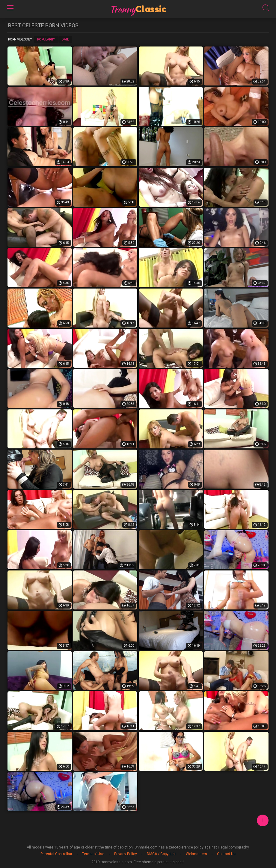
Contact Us (226, 854)
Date (65, 39)
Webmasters (196, 854)
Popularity (46, 39)
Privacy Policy (126, 854)
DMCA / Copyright (161, 854)
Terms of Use (93, 854)
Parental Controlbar (56, 854)
